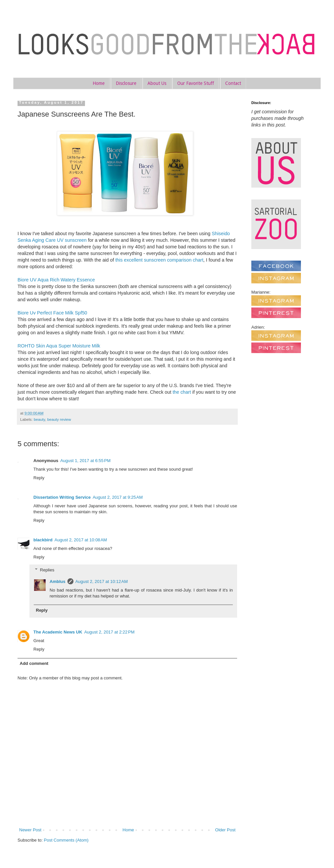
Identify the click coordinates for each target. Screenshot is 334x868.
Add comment (34, 663)
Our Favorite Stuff (196, 83)
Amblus (58, 581)
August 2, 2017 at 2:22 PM (109, 632)
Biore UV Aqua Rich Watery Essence (56, 280)
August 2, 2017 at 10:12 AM (102, 581)
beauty (39, 419)
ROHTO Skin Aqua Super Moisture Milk (59, 346)
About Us (157, 83)
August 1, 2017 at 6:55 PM (85, 461)
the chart (182, 392)
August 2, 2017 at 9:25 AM (118, 497)
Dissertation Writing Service (62, 497)
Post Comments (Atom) (66, 840)
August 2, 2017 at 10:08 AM (81, 540)
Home (99, 83)
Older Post (225, 830)
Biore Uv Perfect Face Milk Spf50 (52, 313)
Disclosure (126, 83)
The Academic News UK (58, 632)
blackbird (43, 540)
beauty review (59, 419)
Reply (39, 478)
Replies (47, 570)
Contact (233, 83)
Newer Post (30, 830)
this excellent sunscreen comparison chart (159, 260)
